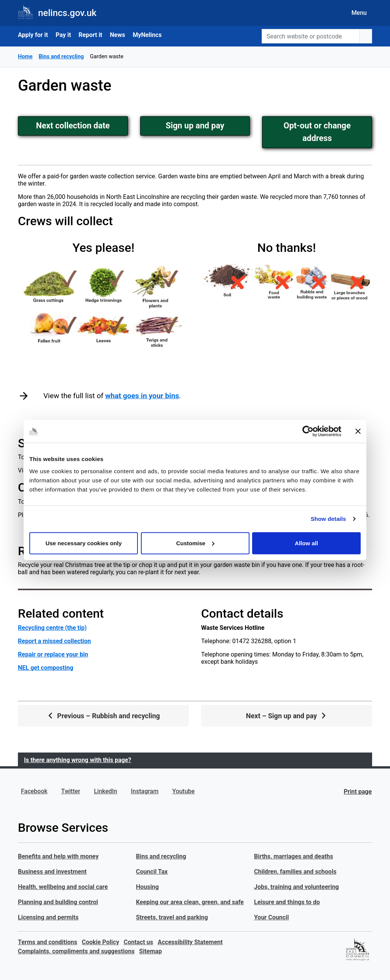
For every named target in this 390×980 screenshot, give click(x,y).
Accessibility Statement (190, 942)
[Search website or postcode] (311, 36)
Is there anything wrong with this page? (78, 760)
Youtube (183, 791)
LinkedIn (106, 791)
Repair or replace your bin (53, 654)
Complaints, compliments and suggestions (76, 951)
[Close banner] (358, 431)
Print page (358, 792)
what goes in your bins (142, 396)
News (118, 35)
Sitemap (150, 951)
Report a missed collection (54, 641)
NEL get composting (46, 668)
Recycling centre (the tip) (52, 628)
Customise (195, 543)
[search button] (366, 36)
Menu (359, 13)
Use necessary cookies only (83, 543)
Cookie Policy (101, 942)
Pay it (63, 35)
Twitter (71, 791)
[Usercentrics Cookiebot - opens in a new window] (308, 431)
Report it (90, 35)
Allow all (306, 543)
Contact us (138, 942)
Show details (328, 519)
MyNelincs (147, 35)
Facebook (34, 791)
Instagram (145, 791)
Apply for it (33, 35)
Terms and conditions (48, 942)
